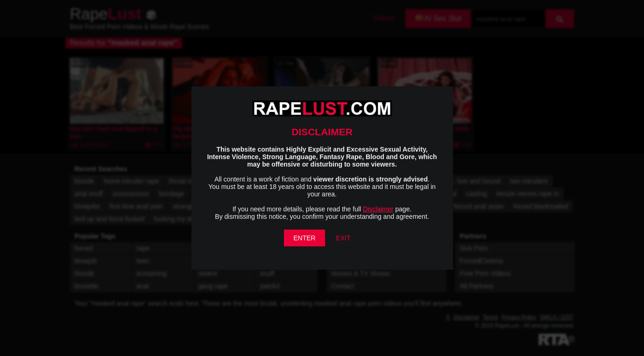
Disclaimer (378, 209)
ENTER (304, 238)
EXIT (343, 238)
